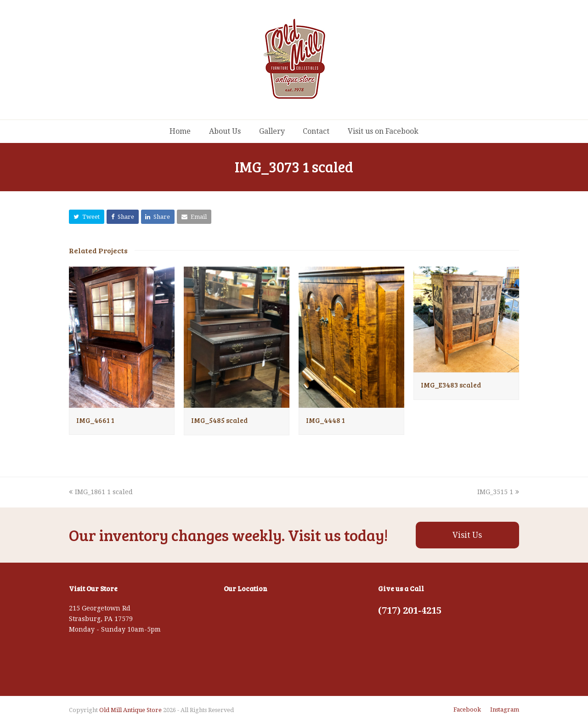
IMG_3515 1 (498, 492)
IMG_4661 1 (95, 420)
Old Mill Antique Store (130, 710)
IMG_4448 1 (325, 420)
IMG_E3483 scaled (451, 385)
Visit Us (467, 535)
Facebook (467, 710)
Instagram (505, 710)
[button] (87, 217)
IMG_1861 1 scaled (101, 492)
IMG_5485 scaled (219, 420)
